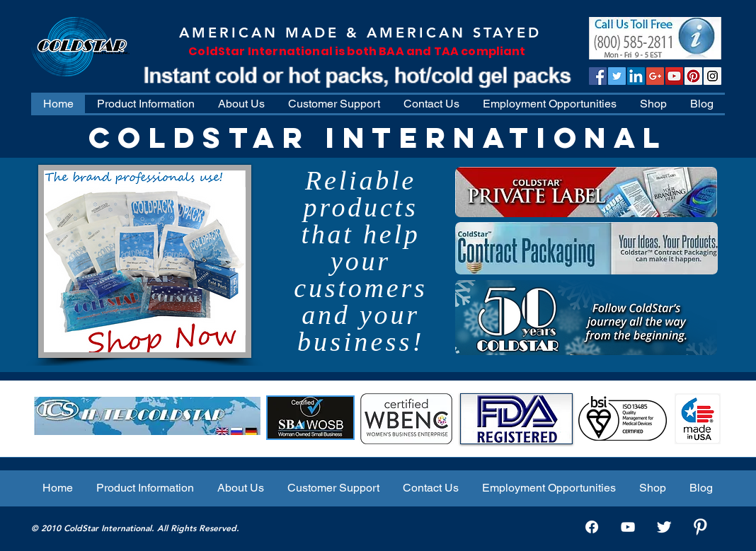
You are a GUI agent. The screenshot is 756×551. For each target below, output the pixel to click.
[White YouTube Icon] (628, 527)
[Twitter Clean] (664, 527)
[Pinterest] (693, 76)
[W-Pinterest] (700, 527)
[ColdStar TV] (674, 76)
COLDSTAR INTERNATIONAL (378, 138)
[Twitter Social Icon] (617, 76)
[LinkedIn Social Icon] (636, 76)
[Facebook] (592, 527)
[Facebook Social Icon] (598, 76)
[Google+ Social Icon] (655, 76)
